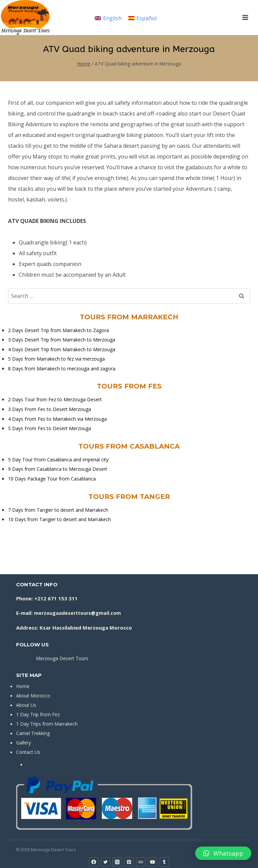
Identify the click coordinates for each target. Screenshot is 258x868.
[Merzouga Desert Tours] (25, 17)
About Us (26, 705)
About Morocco (33, 696)
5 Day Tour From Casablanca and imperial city (58, 460)
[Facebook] (94, 862)
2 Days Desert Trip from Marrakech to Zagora (58, 330)
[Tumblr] (164, 862)
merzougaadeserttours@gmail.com (77, 613)
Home (23, 686)
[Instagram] (117, 862)
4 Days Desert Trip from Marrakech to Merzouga (62, 349)
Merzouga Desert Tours (62, 658)
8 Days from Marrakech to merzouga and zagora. (62, 369)
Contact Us (28, 752)
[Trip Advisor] (141, 862)
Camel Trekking (33, 733)
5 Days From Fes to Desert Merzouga (50, 428)
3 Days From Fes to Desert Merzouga (50, 409)
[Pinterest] (129, 862)
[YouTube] (153, 862)
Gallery (24, 743)
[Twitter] (105, 862)
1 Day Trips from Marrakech (47, 724)
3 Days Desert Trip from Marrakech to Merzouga (62, 340)
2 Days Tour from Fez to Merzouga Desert (55, 399)
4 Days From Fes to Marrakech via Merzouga (57, 419)
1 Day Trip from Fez (38, 714)
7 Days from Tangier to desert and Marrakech (58, 510)
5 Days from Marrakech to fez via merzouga (56, 359)
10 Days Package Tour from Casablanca (52, 479)
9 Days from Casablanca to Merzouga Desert (58, 469)
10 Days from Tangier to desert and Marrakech (59, 519)
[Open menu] (245, 17)
